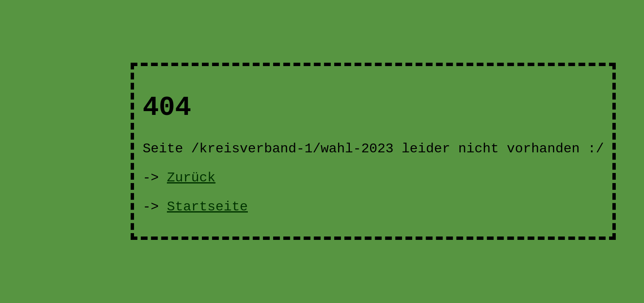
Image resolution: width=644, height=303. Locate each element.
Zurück (191, 178)
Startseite (207, 207)
